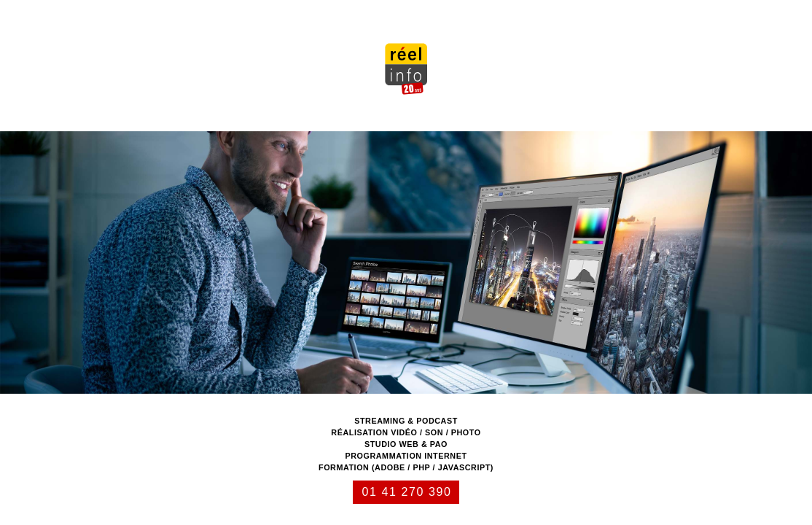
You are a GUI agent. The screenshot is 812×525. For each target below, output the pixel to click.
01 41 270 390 (406, 492)
